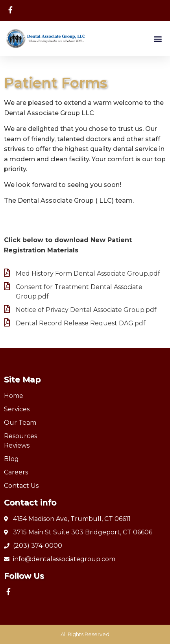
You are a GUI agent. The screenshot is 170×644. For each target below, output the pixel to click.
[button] (158, 38)
